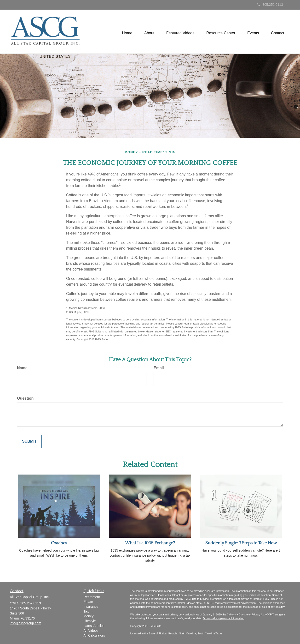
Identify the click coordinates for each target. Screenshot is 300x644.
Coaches (59, 543)
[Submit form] (29, 442)
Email (159, 368)
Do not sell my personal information (224, 618)
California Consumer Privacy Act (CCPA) (251, 614)
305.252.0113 (270, 5)
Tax (86, 611)
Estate (88, 602)
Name (22, 368)
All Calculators (94, 635)
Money (89, 616)
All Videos (91, 631)
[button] (149, 31)
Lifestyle (90, 621)
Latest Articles (94, 626)
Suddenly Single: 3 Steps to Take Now (241, 543)
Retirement (92, 597)
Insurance (91, 607)
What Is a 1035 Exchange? (150, 543)
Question (25, 398)
